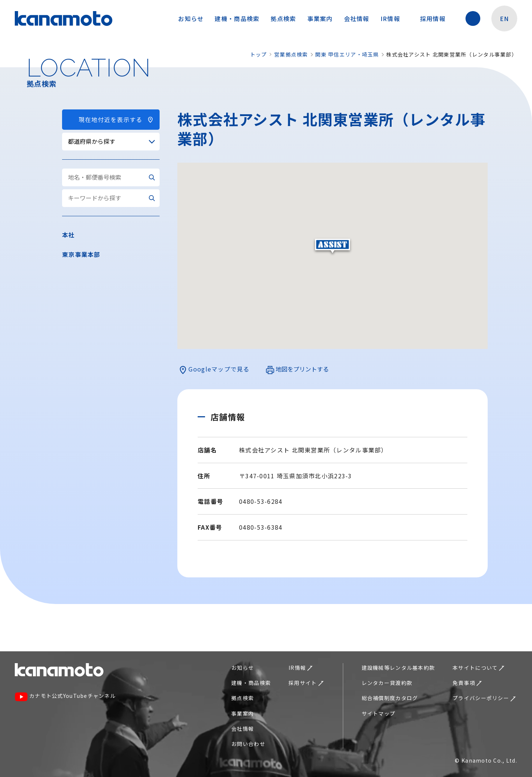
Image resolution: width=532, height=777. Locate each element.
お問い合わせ (248, 744)
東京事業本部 (81, 254)
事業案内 (320, 18)
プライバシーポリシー (484, 698)
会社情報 (357, 18)
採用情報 (436, 18)
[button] (332, 246)
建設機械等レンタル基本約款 (398, 668)
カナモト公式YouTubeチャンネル (65, 697)
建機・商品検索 (237, 18)
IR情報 (394, 18)
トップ (259, 54)
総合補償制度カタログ (390, 698)
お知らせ (191, 18)
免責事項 (467, 683)
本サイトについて (478, 668)
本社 (69, 235)
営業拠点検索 (291, 54)
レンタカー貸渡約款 (387, 683)
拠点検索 (283, 18)
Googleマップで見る (214, 369)
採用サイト (306, 683)
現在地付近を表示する (111, 119)
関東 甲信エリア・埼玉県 (347, 54)
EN (504, 18)
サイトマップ (379, 713)
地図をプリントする (297, 369)
